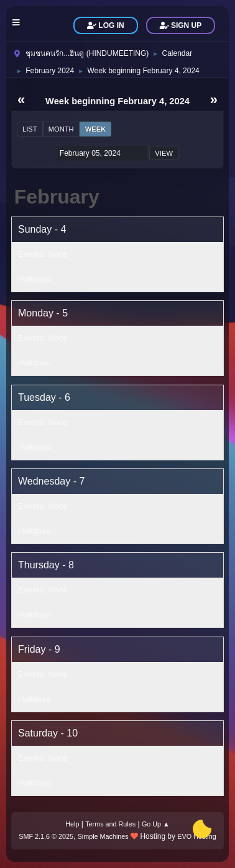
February (57, 197)
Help (72, 824)
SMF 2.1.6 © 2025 (46, 836)
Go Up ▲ (156, 824)
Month (61, 129)
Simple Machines (103, 836)
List (30, 129)
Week (96, 129)
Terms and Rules (110, 824)
